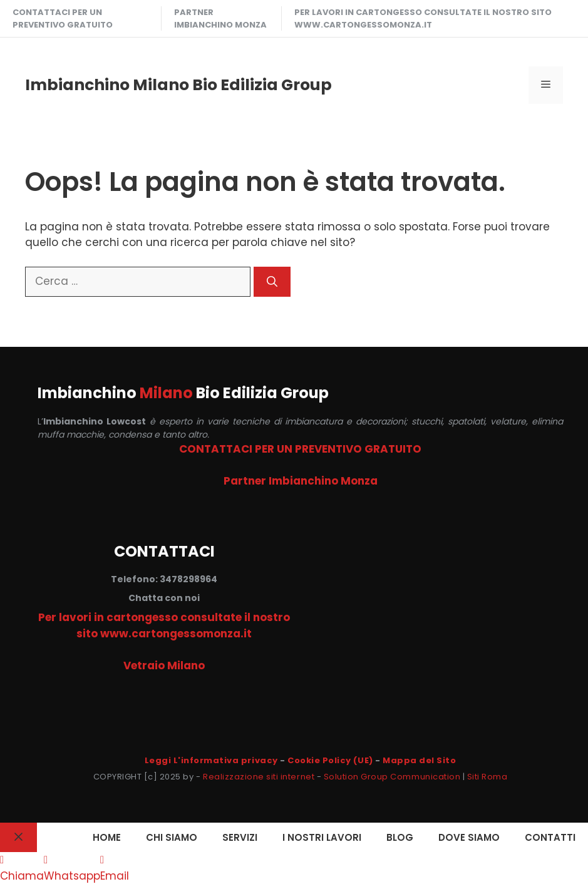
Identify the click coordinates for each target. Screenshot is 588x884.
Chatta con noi (164, 598)
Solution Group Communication (392, 777)
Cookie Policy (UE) (330, 760)
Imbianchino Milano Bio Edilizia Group (178, 85)
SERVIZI (240, 837)
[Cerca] (272, 282)
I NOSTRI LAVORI (322, 837)
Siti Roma (487, 777)
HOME (107, 837)
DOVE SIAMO (469, 837)
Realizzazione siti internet (259, 777)
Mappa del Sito (419, 760)
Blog (400, 837)
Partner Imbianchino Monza (220, 18)
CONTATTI (550, 837)
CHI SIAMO (172, 837)
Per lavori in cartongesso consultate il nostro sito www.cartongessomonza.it (423, 18)
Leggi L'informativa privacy (211, 760)
